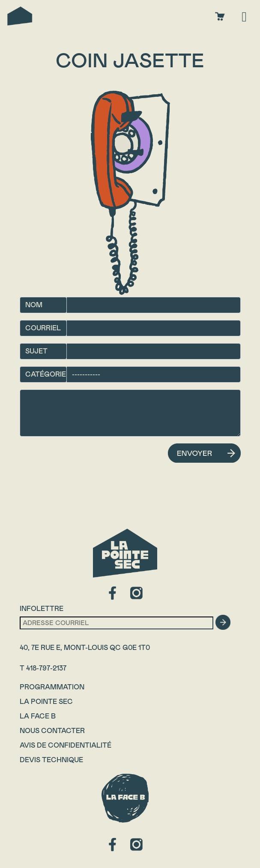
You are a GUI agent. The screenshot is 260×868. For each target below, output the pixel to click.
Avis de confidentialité (66, 745)
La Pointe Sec (46, 702)
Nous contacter (52, 731)
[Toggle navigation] (244, 16)
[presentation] (85, 460)
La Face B (38, 716)
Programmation (52, 687)
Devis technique (51, 760)
